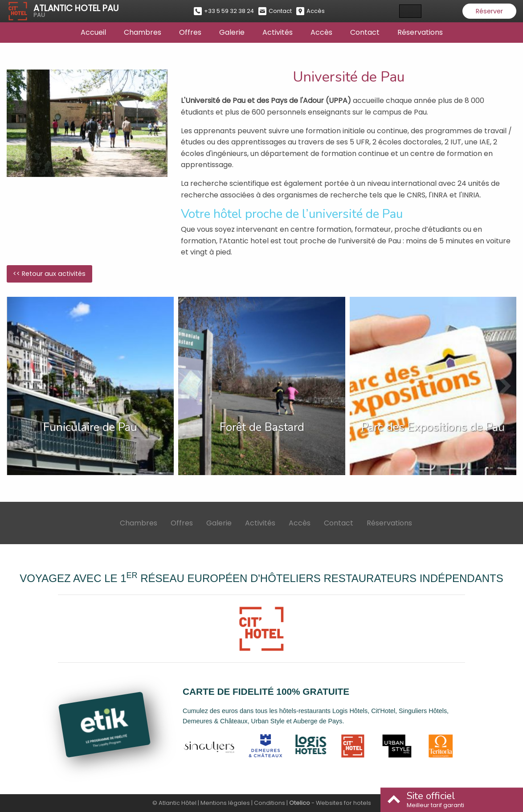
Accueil (93, 32)
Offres (190, 32)
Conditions (270, 803)
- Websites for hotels (330, 803)
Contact (365, 32)
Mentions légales (225, 803)
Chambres (143, 32)
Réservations (420, 32)
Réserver (489, 11)
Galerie (232, 32)
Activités (278, 32)
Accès (321, 32)
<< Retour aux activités (49, 274)
